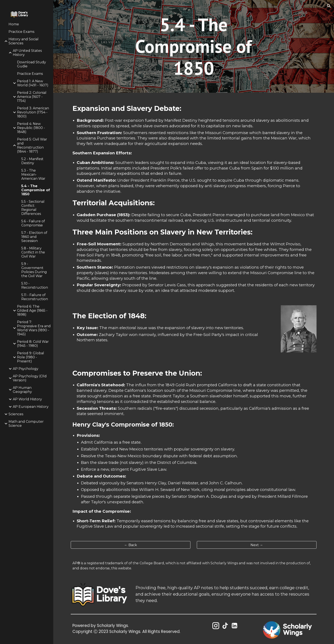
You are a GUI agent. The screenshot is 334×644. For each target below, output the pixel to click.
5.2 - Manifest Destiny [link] (32, 161)
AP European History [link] (31, 407)
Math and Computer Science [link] (26, 424)
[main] (194, 46)
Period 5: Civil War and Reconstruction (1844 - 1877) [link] (32, 145)
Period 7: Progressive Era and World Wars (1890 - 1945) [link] (34, 328)
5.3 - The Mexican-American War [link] (33, 174)
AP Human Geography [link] (22, 390)
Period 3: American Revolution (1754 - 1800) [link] (33, 112)
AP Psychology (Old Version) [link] (30, 378)
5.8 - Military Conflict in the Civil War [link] (33, 252)
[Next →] (257, 545)
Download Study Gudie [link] (32, 64)
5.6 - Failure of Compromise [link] (33, 223)
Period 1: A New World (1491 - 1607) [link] (33, 83)
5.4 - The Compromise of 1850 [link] (36, 190)
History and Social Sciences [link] (24, 41)
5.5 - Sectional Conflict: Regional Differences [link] (33, 208)
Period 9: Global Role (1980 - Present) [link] (31, 357)
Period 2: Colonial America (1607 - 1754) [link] (32, 97)
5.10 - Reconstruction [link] (35, 285)
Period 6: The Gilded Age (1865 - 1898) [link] (32, 310)
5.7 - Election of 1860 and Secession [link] (34, 237)
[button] (329, 6)
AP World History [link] (27, 399)
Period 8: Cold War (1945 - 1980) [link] (33, 344)
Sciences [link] (16, 414)
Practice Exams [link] (21, 32)
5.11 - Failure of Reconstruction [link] (35, 297)
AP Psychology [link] (26, 369)
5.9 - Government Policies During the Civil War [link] (34, 270)
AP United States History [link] (27, 53)
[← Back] (131, 545)
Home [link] (14, 24)
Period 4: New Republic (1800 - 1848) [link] (31, 128)
